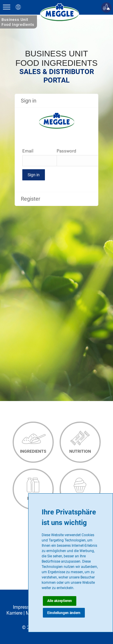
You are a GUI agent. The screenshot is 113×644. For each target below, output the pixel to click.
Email (28, 151)
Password (66, 151)
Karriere (14, 613)
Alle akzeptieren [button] (60, 601)
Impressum (25, 607)
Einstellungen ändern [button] (64, 613)
